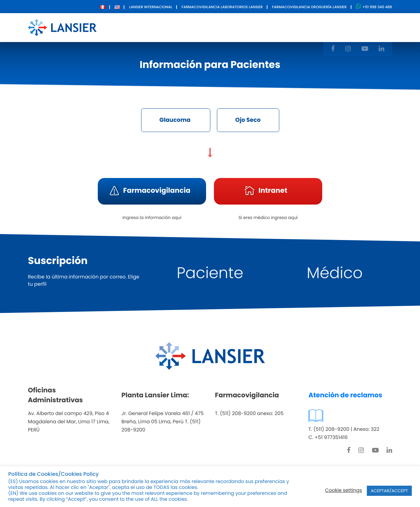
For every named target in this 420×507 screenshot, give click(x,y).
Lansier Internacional (151, 7)
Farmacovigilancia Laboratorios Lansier (222, 7)
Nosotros (158, 27)
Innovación (240, 27)
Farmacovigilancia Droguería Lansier (309, 7)
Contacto (281, 27)
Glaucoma (174, 120)
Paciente (210, 273)
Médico (335, 273)
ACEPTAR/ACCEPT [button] (389, 491)
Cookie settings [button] (344, 491)
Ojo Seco (250, 120)
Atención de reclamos (345, 395)
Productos (197, 27)
